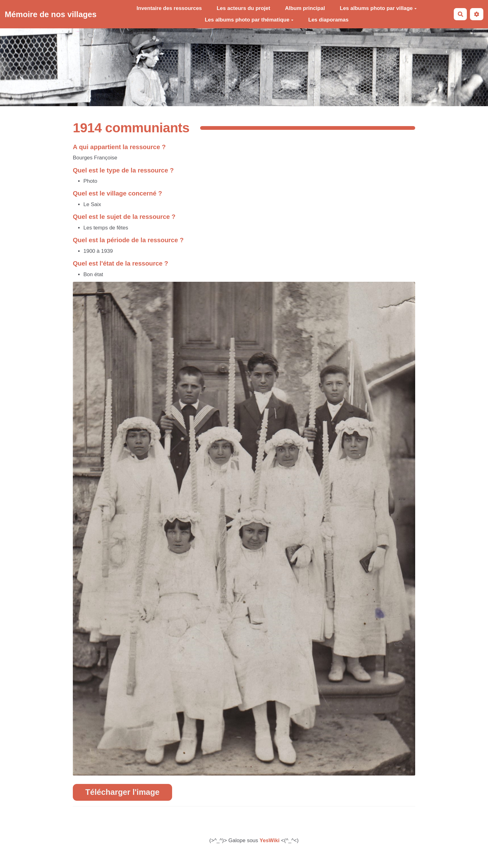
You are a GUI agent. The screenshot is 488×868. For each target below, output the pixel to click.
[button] (477, 14)
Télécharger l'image (122, 792)
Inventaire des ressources (169, 8)
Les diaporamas (328, 20)
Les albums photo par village (378, 8)
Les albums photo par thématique (249, 20)
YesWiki (270, 840)
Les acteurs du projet (243, 8)
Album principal (305, 8)
